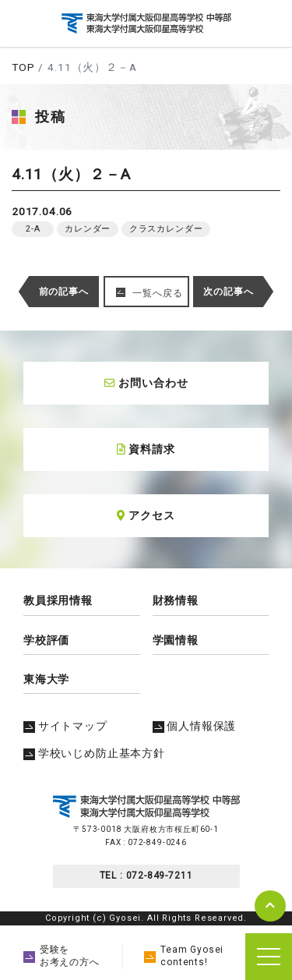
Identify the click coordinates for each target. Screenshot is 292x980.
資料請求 (146, 449)
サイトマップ (65, 726)
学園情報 (176, 640)
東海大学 (46, 679)
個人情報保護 (195, 726)
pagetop (270, 906)
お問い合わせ (146, 383)
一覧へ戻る (157, 293)
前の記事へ (64, 292)
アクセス (146, 515)
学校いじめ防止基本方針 (94, 753)
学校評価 (46, 640)
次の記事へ (228, 292)
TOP (23, 67)
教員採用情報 (58, 600)
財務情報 (176, 600)
